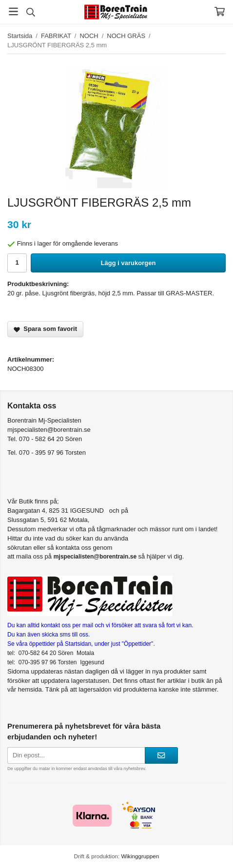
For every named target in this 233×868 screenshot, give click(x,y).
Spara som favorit (45, 329)
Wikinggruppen (140, 856)
